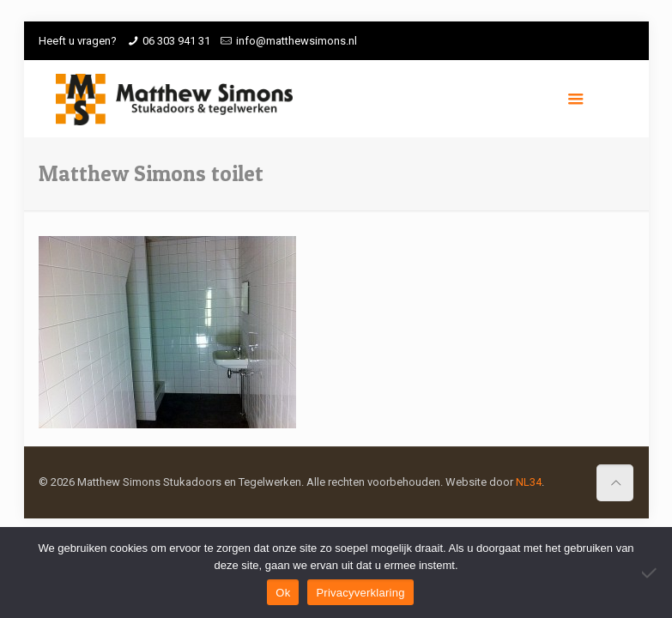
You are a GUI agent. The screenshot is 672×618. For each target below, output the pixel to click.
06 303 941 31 (176, 41)
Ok (283, 593)
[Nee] (651, 573)
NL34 (529, 482)
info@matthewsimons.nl (297, 41)
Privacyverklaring (360, 593)
